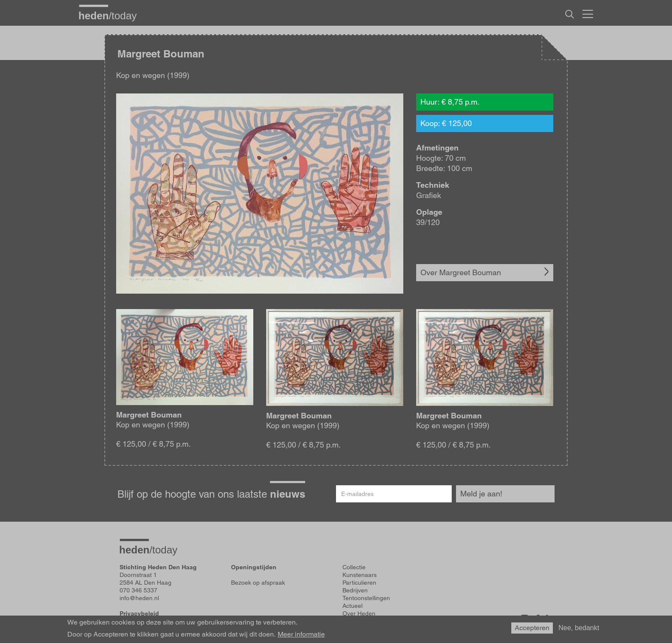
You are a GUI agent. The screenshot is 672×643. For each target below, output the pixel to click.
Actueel (352, 606)
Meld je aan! (481, 494)
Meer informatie (301, 634)
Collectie (354, 567)
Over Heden (359, 613)
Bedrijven (355, 590)
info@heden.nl (139, 598)
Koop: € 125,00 (446, 123)
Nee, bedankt (579, 628)
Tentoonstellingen (366, 598)
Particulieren (359, 583)
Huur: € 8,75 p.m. (450, 102)
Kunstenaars (360, 575)
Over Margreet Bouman (461, 272)
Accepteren (532, 628)
